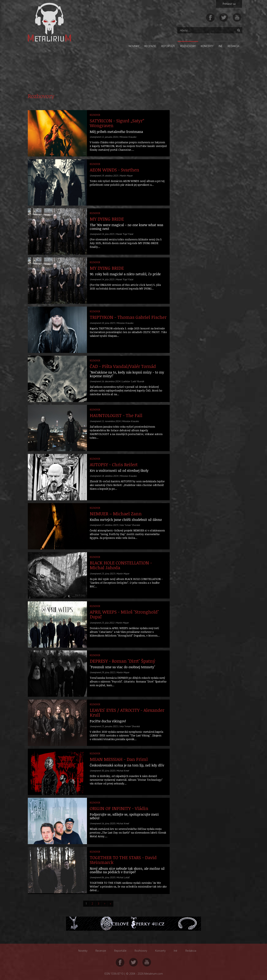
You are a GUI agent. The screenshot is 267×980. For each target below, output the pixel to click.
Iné (221, 46)
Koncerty (207, 46)
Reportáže (168, 46)
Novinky (134, 46)
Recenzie (150, 46)
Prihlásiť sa (229, 4)
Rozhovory (188, 46)
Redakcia (233, 46)
